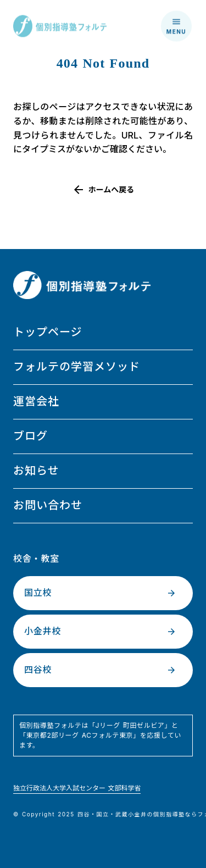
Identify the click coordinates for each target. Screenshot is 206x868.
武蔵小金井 (131, 814)
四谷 (84, 814)
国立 (103, 814)
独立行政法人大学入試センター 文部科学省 (77, 788)
